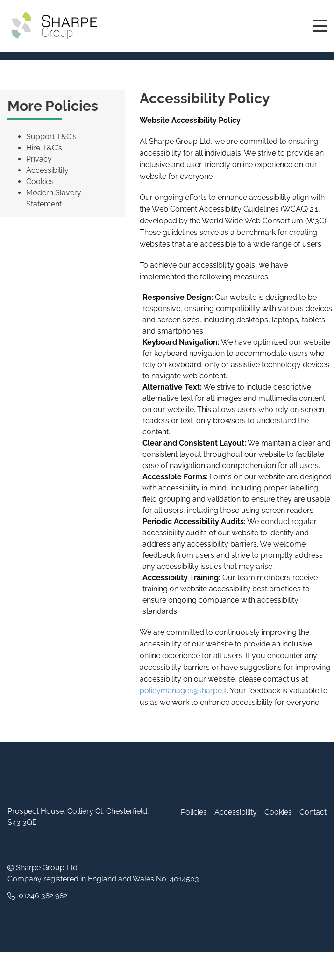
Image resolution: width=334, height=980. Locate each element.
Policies (194, 812)
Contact (313, 812)
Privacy (39, 159)
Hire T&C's (44, 148)
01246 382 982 (43, 896)
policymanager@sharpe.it (183, 691)
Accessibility (47, 170)
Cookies (40, 181)
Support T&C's (51, 137)
